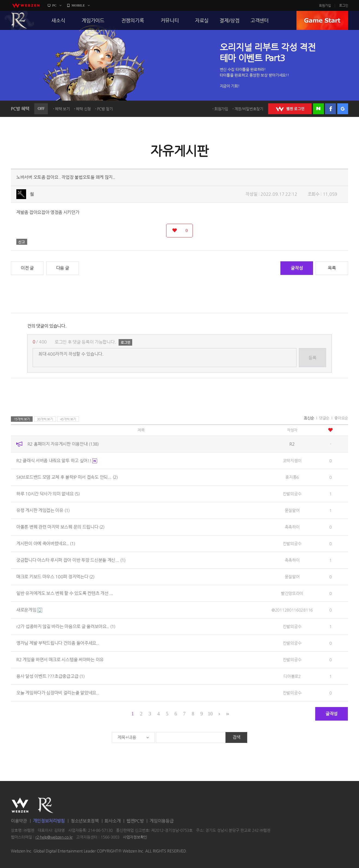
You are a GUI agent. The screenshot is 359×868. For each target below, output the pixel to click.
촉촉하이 (292, 527)
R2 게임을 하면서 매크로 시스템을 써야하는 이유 (60, 660)
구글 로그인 (343, 109)
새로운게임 (29, 610)
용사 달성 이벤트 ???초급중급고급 (50, 676)
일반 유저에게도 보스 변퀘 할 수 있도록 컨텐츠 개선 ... (65, 593)
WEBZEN (20, 805)
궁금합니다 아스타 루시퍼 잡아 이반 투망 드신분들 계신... (71, 560)
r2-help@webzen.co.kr (54, 837)
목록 (332, 268)
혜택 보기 (62, 109)
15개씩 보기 (22, 419)
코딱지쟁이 (292, 461)
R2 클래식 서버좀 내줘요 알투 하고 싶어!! (57, 461)
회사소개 (112, 821)
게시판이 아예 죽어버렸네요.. (46, 543)
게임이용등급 (162, 821)
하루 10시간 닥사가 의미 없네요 (48, 494)
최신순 (309, 418)
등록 (312, 358)
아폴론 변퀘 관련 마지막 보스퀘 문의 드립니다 (60, 527)
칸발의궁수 (292, 494)
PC (54, 5)
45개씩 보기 (68, 419)
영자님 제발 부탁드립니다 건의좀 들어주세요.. (58, 643)
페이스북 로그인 (330, 109)
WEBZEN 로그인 (290, 109)
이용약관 (19, 821)
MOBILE (78, 5)
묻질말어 (292, 510)
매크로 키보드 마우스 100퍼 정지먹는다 (55, 577)
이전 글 (27, 268)
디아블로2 (292, 676)
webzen (26, 5)
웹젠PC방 (135, 821)
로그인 (344, 5)
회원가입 (325, 5)
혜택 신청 (83, 109)
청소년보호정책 (85, 821)
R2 (19, 20)
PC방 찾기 (105, 109)
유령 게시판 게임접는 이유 (43, 510)
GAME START (322, 20)
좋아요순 (341, 418)
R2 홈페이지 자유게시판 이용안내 (63, 444)
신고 (22, 242)
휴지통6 (292, 477)
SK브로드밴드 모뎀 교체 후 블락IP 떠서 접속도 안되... (67, 477)
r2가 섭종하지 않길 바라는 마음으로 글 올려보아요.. (66, 626)
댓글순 (324, 418)
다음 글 (63, 268)
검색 (236, 737)
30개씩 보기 (45, 419)
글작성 (297, 268)
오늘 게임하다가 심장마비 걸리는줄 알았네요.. (58, 693)
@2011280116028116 (292, 610)
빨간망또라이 (292, 593)
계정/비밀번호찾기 (249, 109)
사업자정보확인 (135, 837)
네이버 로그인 (318, 109)
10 (210, 714)
